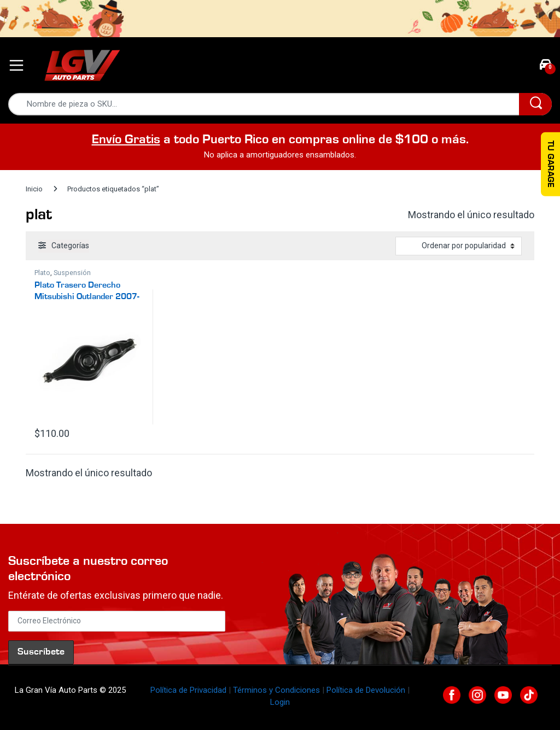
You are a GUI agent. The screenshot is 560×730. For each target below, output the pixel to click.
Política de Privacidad (188, 690)
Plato (42, 273)
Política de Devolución (366, 690)
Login (280, 702)
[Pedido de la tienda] (459, 246)
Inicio (34, 189)
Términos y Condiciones (276, 690)
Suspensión (72, 273)
